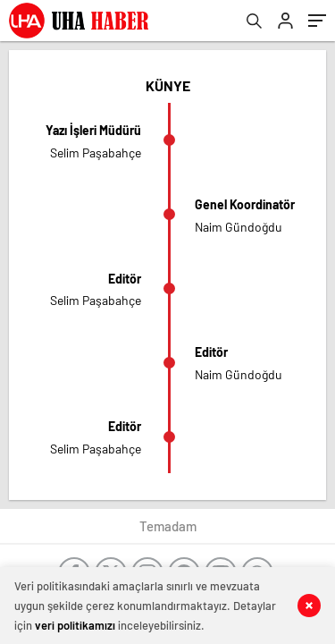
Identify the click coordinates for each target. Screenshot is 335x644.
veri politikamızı (75, 625)
